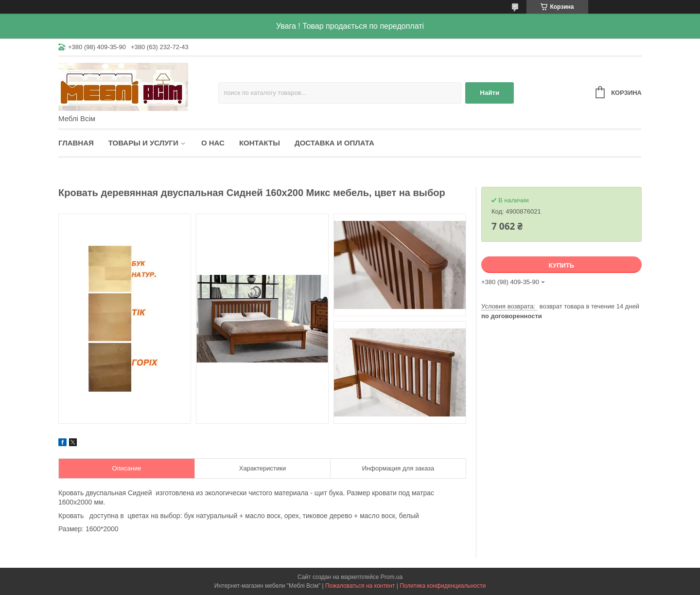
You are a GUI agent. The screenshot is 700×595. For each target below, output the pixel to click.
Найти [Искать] (490, 93)
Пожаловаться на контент (360, 586)
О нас (213, 143)
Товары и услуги (143, 143)
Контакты (260, 143)
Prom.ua (392, 577)
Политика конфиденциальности (443, 586)
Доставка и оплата (334, 143)
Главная (76, 143)
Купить (561, 265)
